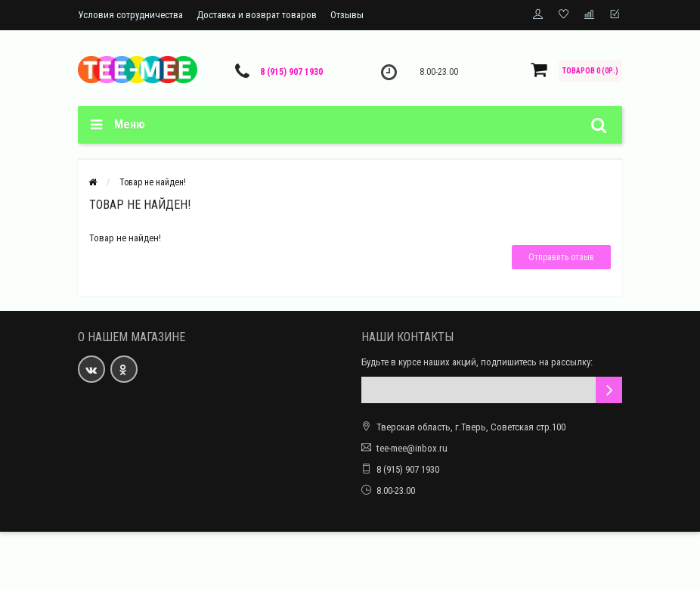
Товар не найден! (153, 182)
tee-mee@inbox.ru (412, 448)
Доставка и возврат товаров (257, 15)
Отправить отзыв (561, 257)
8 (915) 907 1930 (291, 72)
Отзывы (347, 15)
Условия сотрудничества (130, 15)
